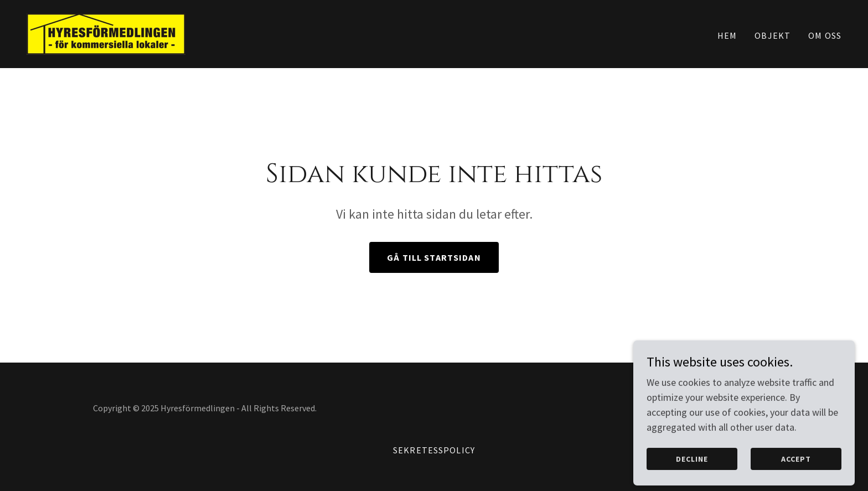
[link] (106, 33)
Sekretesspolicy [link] (434, 450)
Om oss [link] (825, 35)
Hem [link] (727, 35)
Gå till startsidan (434, 257)
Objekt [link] (773, 35)
